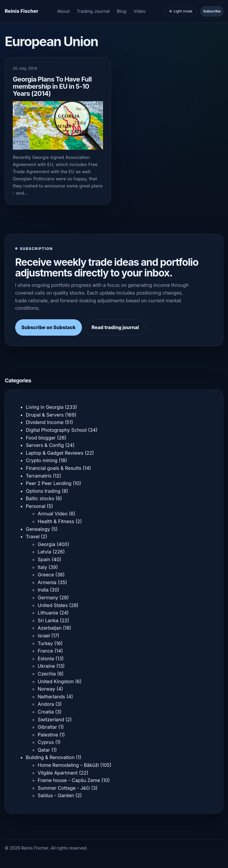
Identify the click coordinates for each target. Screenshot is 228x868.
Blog (122, 11)
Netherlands (51, 697)
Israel (44, 636)
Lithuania (48, 613)
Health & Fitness (56, 521)
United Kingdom (56, 681)
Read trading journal (115, 327)
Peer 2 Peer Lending (49, 483)
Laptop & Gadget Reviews (55, 453)
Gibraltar (47, 727)
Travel (33, 537)
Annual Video (53, 514)
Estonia (46, 659)
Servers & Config (45, 445)
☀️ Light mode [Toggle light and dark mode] (180, 11)
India (43, 590)
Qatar (44, 750)
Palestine (48, 735)
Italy (42, 567)
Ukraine (46, 666)
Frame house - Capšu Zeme (69, 780)
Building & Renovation (50, 757)
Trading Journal (93, 11)
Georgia (46, 544)
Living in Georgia (45, 407)
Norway (46, 689)
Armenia (47, 582)
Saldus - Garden (56, 795)
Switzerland (51, 720)
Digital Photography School (56, 430)
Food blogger (41, 438)
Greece (46, 575)
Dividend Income (45, 422)
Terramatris (39, 476)
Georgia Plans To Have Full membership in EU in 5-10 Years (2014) (52, 86)
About (63, 11)
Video (139, 11)
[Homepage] (22, 11)
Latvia (44, 552)
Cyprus (46, 742)
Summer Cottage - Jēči (64, 788)
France (45, 651)
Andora (46, 704)
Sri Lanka (48, 620)
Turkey (45, 643)
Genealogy (38, 529)
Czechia (47, 674)
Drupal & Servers (45, 415)
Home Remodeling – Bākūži (68, 765)
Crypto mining (42, 460)
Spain (44, 559)
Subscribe (212, 11)
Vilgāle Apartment (58, 773)
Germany (48, 598)
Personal (36, 506)
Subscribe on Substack (49, 327)
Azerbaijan (50, 628)
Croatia (46, 712)
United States (53, 605)
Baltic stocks (40, 498)
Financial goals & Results (54, 468)
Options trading (43, 491)
